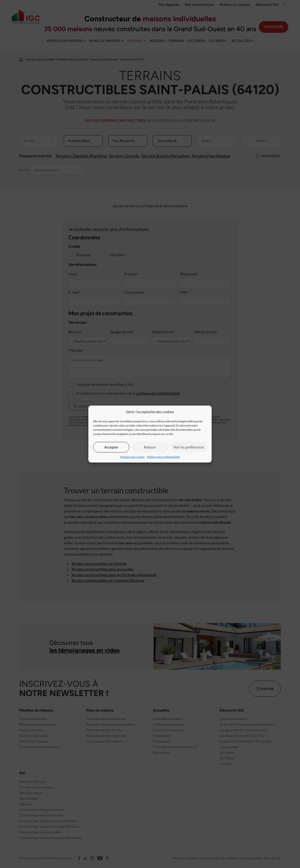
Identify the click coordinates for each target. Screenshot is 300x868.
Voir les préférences (189, 447)
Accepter (111, 447)
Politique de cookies (132, 457)
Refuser (150, 447)
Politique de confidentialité (163, 457)
